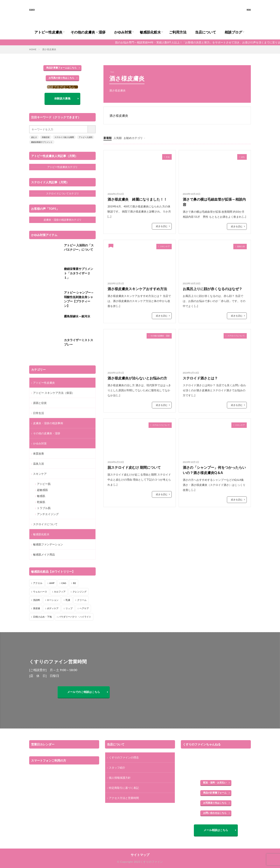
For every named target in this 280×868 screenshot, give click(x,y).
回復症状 (46, 137)
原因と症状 (40, 403)
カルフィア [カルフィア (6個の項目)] (60, 592)
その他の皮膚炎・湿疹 (88, 32)
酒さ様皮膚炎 (49, 49)
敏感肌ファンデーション (48, 544)
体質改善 (38, 453)
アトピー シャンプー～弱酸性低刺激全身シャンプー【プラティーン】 (79, 299)
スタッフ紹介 (117, 768)
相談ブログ (233, 32)
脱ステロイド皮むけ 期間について (134, 467)
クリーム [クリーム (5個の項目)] (82, 600)
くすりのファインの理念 (124, 757)
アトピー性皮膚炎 (48, 32)
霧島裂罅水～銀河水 (77, 316)
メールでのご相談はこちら (84, 692)
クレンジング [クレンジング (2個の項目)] (80, 592)
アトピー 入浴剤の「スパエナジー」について (79, 247)
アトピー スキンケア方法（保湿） (54, 393)
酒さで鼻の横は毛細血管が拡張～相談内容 (214, 202)
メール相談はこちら (216, 830)
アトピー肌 (44, 484)
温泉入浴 (241, 246)
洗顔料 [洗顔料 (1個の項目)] (37, 600)
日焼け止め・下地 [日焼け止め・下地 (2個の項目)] (42, 617)
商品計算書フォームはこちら (61, 68)
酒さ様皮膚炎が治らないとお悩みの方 (139, 378)
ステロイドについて (236, 336)
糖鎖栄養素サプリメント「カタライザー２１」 (79, 273)
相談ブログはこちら (61, 87)
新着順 (108, 138)
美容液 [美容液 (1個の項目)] (37, 608)
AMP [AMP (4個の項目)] (52, 583)
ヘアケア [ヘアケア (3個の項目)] (84, 608)
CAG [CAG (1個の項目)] (64, 583)
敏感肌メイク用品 (44, 554)
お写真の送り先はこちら (61, 78)
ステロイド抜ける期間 (64, 137)
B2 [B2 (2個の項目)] (75, 583)
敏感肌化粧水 (150, 32)
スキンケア (165, 246)
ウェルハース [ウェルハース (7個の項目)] (40, 592)
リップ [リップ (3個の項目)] (69, 608)
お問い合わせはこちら (215, 813)
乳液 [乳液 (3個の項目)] (68, 600)
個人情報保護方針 (120, 778)
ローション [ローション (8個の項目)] (53, 600)
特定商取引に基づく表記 (124, 788)
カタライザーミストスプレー (79, 342)
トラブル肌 (44, 508)
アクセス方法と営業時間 (124, 798)
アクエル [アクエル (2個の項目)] (38, 583)
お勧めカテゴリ (133, 138)
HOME (33, 49)
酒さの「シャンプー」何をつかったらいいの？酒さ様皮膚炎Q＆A (214, 470)
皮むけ (34, 137)
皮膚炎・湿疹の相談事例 (48, 423)
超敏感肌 (42, 490)
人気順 (118, 138)
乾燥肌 (41, 502)
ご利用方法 (178, 32)
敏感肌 (41, 496)
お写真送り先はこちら (215, 803)
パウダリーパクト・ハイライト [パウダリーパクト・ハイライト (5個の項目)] (75, 617)
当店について (206, 32)
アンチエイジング (48, 514)
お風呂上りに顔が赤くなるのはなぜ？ (213, 289)
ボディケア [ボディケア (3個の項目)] (53, 608)
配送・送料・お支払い (215, 782)
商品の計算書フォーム (215, 793)
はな (243, 157)
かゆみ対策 (123, 32)
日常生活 (38, 413)
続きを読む (162, 226)
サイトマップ (140, 855)
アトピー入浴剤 (86, 137)
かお (168, 157)
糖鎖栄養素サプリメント (42, 142)
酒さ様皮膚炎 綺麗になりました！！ (137, 199)
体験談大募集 (62, 98)
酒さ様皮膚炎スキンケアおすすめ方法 (137, 289)
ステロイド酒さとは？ (200, 378)
